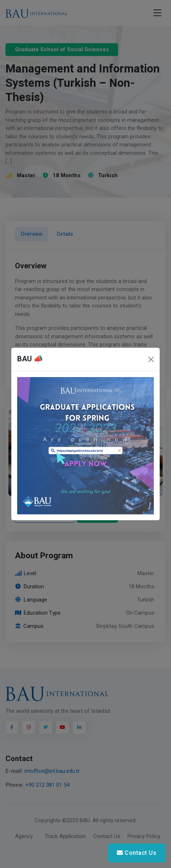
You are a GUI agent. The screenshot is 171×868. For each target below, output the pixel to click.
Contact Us (137, 853)
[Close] (151, 359)
